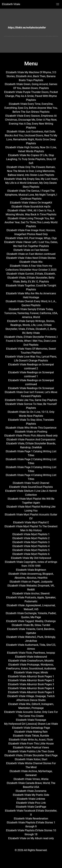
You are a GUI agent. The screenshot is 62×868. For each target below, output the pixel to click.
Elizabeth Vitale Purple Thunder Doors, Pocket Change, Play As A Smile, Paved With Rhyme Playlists (31, 96)
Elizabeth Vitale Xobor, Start (31, 759)
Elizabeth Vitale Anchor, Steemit (31, 594)
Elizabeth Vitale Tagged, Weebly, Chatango (31, 621)
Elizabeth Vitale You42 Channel (31, 483)
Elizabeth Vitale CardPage (31, 807)
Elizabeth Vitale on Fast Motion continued (31, 254)
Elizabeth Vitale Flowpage (31, 720)
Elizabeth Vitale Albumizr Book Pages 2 (31, 680)
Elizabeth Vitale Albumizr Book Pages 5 (31, 692)
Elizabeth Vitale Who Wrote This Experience (31, 428)
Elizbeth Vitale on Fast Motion (31, 250)
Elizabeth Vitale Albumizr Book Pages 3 (31, 684)
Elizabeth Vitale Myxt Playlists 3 (31, 542)
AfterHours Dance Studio (31, 700)
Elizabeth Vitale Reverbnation (31, 819)
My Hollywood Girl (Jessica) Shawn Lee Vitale (31, 724)
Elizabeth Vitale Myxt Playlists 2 (31, 538)
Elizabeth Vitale (11, 4)
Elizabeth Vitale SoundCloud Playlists (31, 487)
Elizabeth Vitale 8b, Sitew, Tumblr (31, 625)
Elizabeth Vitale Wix (31, 262)
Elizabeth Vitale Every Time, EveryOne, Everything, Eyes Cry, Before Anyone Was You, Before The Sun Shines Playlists (31, 108)
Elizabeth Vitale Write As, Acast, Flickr (31, 740)
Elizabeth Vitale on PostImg (31, 432)
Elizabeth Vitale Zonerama (31, 791)
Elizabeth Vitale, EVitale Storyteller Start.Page (31, 755)
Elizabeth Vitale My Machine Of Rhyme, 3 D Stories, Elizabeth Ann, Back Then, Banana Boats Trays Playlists (31, 76)
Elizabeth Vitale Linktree (31, 799)
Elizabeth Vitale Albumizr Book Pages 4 (31, 688)
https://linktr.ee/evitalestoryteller (27, 28)
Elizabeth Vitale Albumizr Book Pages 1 (31, 676)
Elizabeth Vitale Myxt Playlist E (31, 522)
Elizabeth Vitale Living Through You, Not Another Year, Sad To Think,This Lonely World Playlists (31, 222)
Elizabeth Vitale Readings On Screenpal (31, 388)
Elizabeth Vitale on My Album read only (31, 838)
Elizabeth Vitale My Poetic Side (31, 795)
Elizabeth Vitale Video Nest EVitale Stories (31, 258)
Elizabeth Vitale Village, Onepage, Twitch (31, 696)
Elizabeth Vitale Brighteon (31, 570)
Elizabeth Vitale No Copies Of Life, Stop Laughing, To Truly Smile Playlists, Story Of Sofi (31, 159)
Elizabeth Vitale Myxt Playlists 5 (31, 550)
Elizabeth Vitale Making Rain (31, 732)
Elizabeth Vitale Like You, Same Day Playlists (31, 400)
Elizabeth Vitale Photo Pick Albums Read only (31, 436)
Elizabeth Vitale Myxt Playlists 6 (31, 554)
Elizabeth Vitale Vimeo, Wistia (31, 779)
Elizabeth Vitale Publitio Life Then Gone (31, 751)
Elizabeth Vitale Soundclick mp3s (31, 207)
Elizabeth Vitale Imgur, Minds (31, 672)
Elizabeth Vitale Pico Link (31, 803)
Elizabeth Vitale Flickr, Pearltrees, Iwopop (31, 653)
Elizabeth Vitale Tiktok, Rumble (31, 736)
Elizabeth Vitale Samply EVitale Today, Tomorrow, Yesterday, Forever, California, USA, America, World (31, 313)
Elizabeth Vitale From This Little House (31, 744)
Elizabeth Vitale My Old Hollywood (31, 558)
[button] (58, 4)
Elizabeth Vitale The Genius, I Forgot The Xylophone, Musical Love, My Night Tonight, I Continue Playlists (31, 195)
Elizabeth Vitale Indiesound (31, 657)
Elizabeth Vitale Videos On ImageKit (31, 203)
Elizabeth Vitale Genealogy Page (31, 728)
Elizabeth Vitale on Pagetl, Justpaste (31, 582)
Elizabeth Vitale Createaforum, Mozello (31, 661)
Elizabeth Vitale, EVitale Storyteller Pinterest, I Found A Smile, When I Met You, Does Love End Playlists (31, 341)
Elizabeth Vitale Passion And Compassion (31, 440)
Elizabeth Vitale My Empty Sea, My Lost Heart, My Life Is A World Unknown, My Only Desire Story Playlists (31, 183)
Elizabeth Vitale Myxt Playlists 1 (31, 534)
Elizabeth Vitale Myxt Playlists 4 (31, 546)
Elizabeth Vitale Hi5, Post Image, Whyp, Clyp (31, 238)
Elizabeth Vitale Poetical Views (31, 747)
